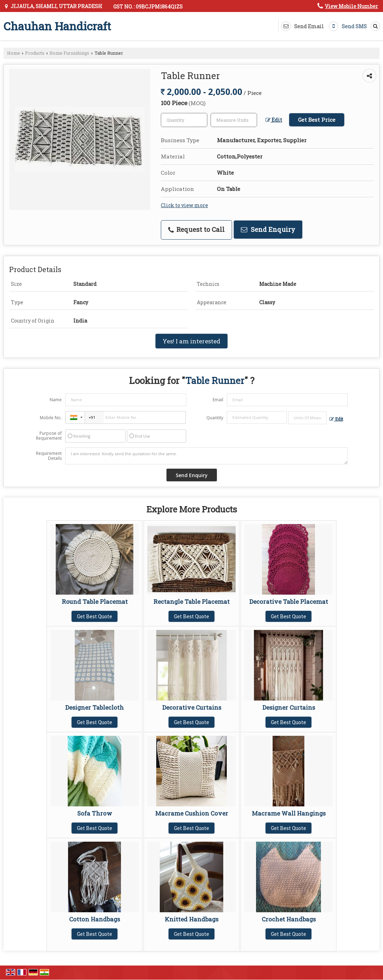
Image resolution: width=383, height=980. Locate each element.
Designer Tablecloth (95, 707)
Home (14, 53)
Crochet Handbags (289, 919)
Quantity (215, 418)
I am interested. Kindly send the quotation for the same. (206, 456)
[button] (351, 6)
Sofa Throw (95, 813)
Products (35, 53)
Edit (274, 120)
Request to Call (196, 229)
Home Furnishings (69, 53)
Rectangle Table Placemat (191, 602)
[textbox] (234, 120)
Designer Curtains (289, 707)
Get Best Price (317, 120)
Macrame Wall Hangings (289, 813)
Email (218, 400)
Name (56, 400)
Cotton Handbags (95, 919)
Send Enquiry (268, 229)
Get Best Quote (95, 616)
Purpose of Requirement (49, 436)
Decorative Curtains (192, 707)
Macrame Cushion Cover (192, 813)
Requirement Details (49, 456)
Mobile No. (51, 418)
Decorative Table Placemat (289, 602)
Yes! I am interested (191, 341)
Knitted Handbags (191, 919)
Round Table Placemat (95, 602)
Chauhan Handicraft (57, 26)
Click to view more (184, 205)
